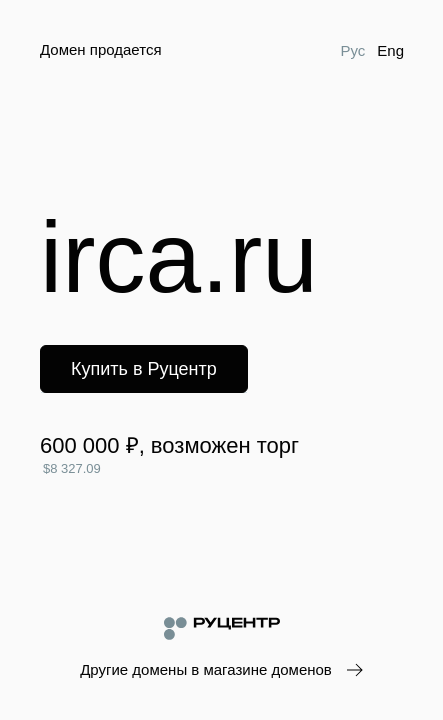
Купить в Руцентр (144, 369)
